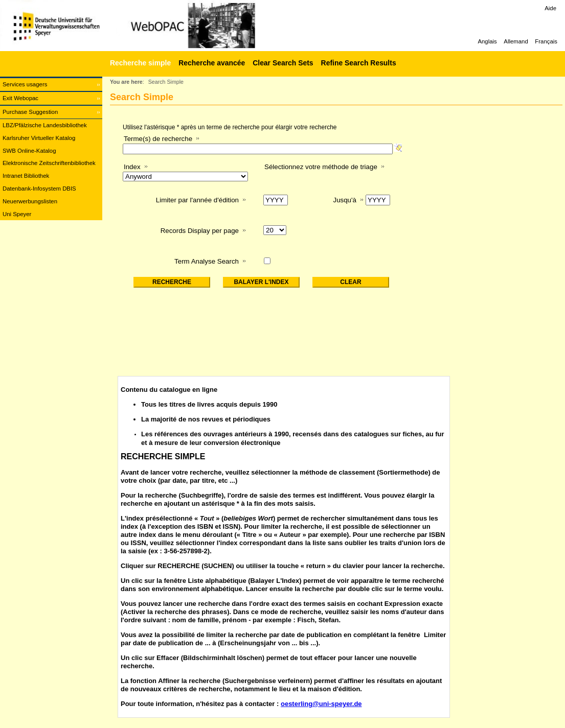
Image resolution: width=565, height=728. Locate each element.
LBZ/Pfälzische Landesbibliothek (45, 125)
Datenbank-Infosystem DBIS (39, 189)
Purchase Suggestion (30, 112)
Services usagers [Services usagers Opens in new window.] (25, 84)
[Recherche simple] (139, 63)
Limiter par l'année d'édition (197, 200)
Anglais (487, 41)
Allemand (516, 41)
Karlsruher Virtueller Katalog (39, 138)
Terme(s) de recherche (158, 139)
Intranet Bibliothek (26, 176)
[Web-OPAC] (153, 26)
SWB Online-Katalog (29, 151)
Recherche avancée (212, 63)
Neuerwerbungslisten (30, 201)
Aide (550, 8)
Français (546, 41)
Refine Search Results (359, 63)
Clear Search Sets (283, 63)
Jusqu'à (345, 200)
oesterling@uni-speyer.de (321, 704)
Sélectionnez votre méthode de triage (321, 167)
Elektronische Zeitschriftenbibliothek (49, 163)
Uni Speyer (17, 214)
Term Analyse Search (207, 261)
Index (132, 167)
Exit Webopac (20, 98)
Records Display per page (200, 231)
